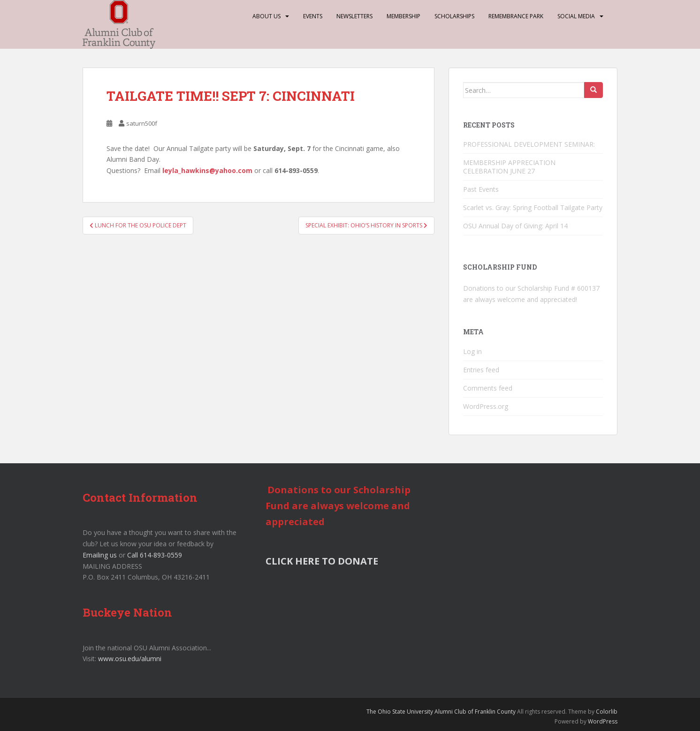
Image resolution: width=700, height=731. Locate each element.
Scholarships (454, 16)
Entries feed (481, 370)
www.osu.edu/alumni (130, 659)
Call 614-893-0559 (155, 555)
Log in (472, 351)
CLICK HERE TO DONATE (322, 561)
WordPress (603, 721)
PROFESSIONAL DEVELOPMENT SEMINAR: (530, 144)
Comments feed (488, 388)
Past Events (481, 189)
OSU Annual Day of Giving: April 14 (515, 226)
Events (313, 16)
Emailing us (100, 555)
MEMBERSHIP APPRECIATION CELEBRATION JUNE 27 (509, 167)
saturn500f (142, 123)
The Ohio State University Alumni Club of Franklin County (441, 712)
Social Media (576, 16)
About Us (266, 16)
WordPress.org (486, 406)
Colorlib (607, 712)
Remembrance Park (516, 16)
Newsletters (354, 16)
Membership (403, 16)
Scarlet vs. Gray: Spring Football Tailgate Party (533, 207)
